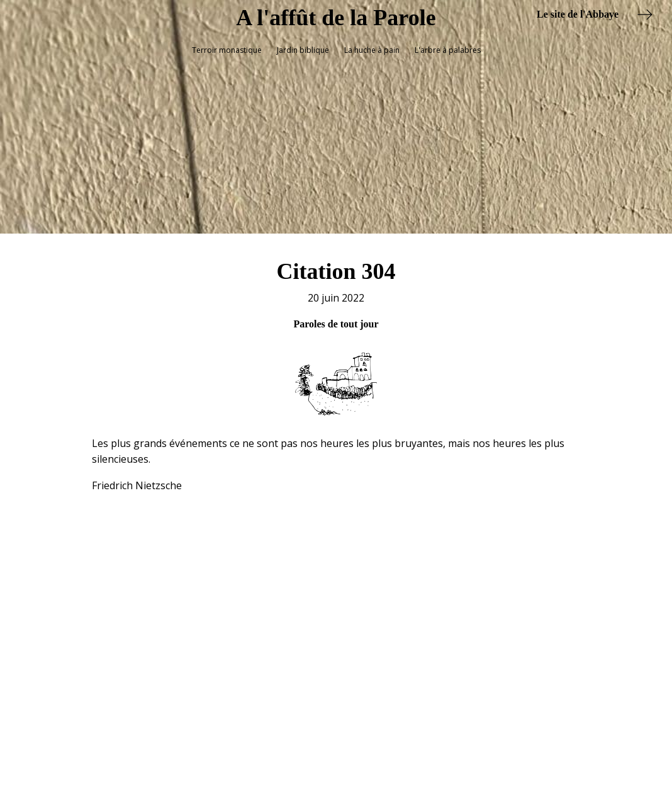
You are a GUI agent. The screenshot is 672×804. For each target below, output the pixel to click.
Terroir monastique (227, 50)
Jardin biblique (303, 50)
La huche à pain (372, 50)
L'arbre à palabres (448, 50)
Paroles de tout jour (336, 315)
